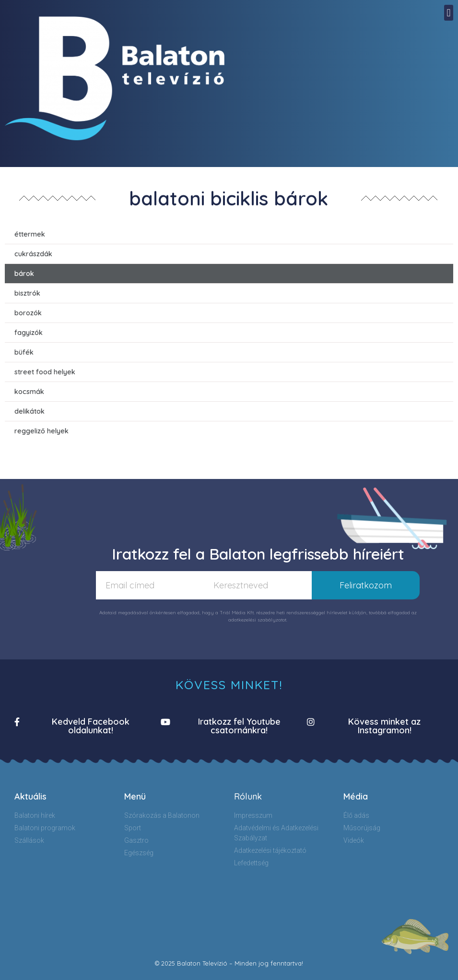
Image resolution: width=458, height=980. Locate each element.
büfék (24, 352)
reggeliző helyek (41, 431)
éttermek (30, 234)
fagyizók (29, 333)
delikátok (29, 411)
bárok (24, 274)
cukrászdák (33, 254)
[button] (449, 13)
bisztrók (27, 293)
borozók (28, 313)
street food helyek (45, 372)
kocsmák (29, 392)
